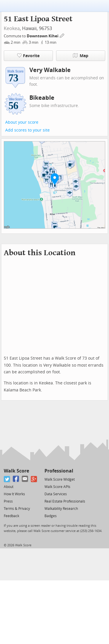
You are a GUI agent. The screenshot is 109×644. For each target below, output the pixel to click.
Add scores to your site (27, 130)
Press (8, 501)
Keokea (12, 28)
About (9, 487)
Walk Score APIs (57, 487)
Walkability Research (61, 509)
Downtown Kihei (43, 36)
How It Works (14, 494)
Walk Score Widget (60, 480)
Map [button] (81, 56)
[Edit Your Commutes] (62, 35)
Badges (51, 516)
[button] (55, 179)
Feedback (11, 516)
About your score (22, 122)
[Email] (25, 479)
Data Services (56, 494)
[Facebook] (16, 479)
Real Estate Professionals (65, 501)
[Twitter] (7, 479)
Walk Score (16, 471)
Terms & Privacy (17, 509)
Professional (59, 471)
